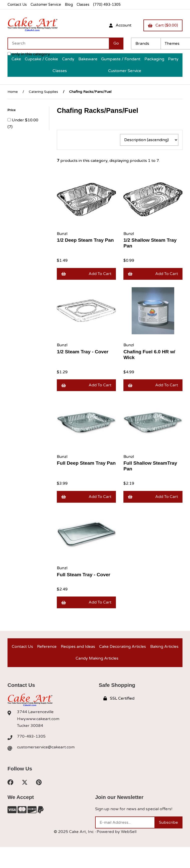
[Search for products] (58, 44)
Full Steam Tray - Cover (83, 575)
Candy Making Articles (97, 658)
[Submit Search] (116, 44)
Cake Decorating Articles (123, 647)
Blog (69, 5)
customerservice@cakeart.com (46, 747)
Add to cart (86, 274)
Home (13, 92)
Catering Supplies (43, 92)
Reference (47, 647)
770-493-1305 (31, 736)
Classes (83, 5)
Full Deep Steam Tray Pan (86, 463)
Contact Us (17, 5)
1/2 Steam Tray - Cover (83, 352)
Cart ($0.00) (163, 25)
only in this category (29, 54)
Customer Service (46, 5)
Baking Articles (164, 647)
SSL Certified (119, 698)
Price (12, 110)
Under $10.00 (25, 120)
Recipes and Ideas (78, 647)
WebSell (129, 832)
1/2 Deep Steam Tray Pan (85, 240)
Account (120, 25)
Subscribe (168, 822)
